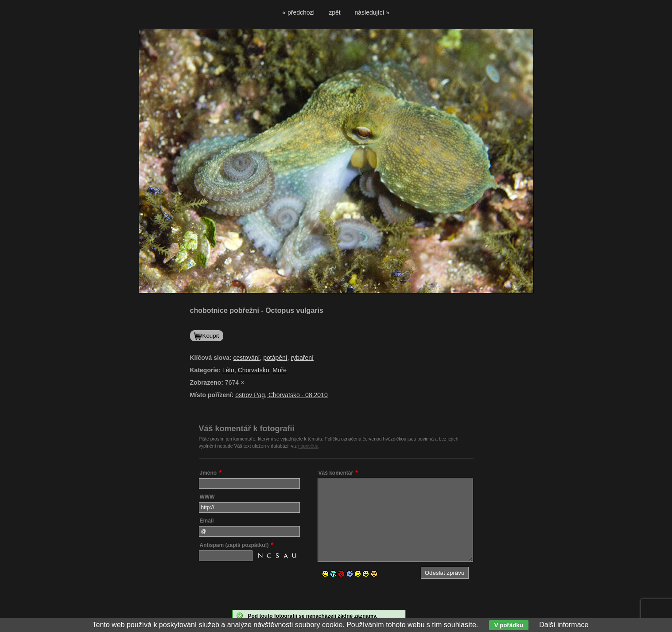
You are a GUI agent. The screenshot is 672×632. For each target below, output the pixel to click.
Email (207, 521)
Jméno (208, 473)
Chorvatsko (254, 370)
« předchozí (298, 12)
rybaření (302, 358)
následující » (372, 12)
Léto (228, 370)
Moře (280, 370)
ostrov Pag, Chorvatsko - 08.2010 (282, 395)
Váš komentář (336, 473)
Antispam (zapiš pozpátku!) (234, 545)
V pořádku (509, 625)
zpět (334, 12)
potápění (275, 358)
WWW (207, 497)
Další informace (564, 625)
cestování (247, 358)
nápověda (308, 446)
